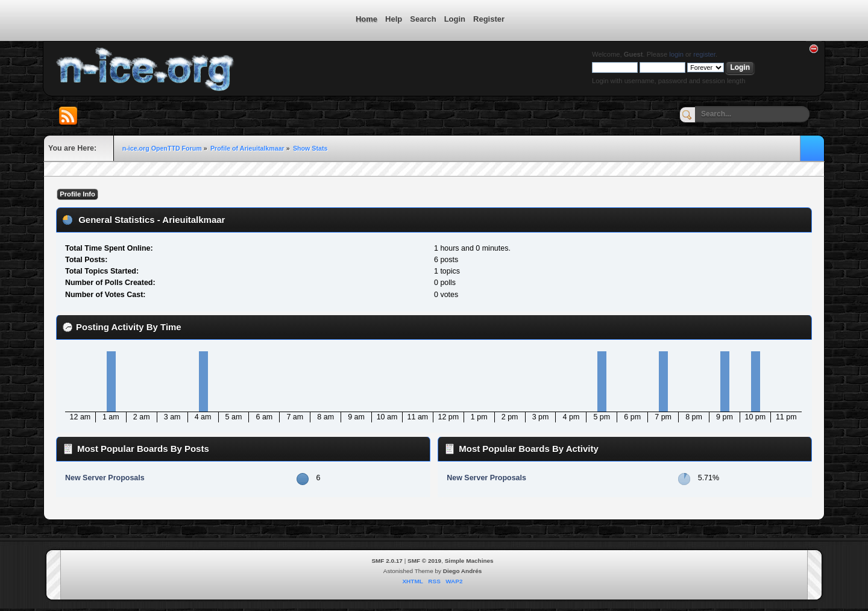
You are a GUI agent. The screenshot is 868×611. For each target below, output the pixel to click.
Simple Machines (469, 561)
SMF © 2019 (424, 561)
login (676, 54)
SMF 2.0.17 (387, 561)
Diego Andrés (462, 571)
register (704, 54)
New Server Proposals (105, 478)
